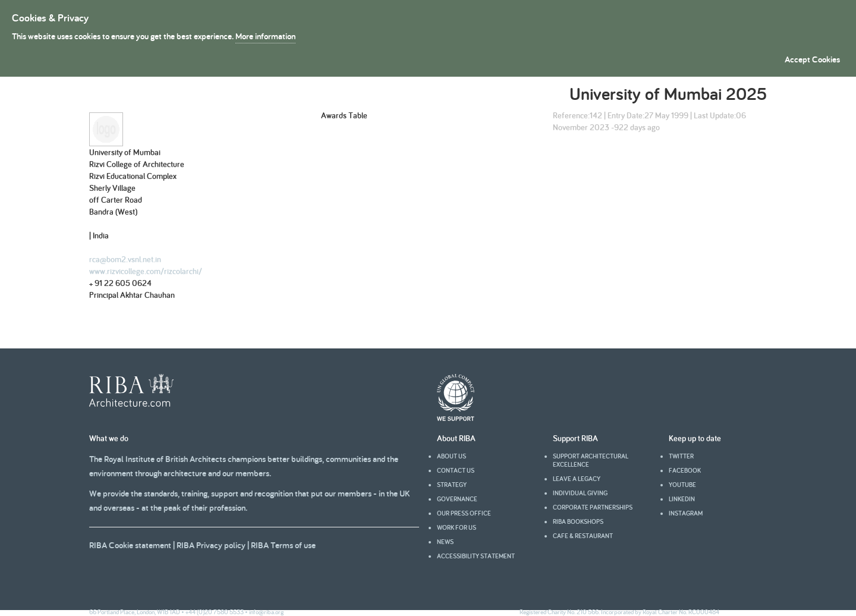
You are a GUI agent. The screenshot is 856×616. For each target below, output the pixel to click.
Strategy (452, 485)
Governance (457, 499)
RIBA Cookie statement (130, 545)
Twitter (681, 456)
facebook (685, 470)
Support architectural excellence (591, 460)
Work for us (457, 527)
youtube (682, 485)
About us (451, 456)
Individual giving (580, 493)
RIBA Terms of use (283, 545)
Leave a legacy (577, 479)
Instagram (686, 513)
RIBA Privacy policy (211, 545)
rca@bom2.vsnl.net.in (125, 259)
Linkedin (682, 499)
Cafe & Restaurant (583, 536)
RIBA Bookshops (578, 521)
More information (265, 36)
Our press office (464, 513)
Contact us (456, 470)
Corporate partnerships (593, 507)
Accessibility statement (476, 556)
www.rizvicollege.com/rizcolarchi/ (146, 271)
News (445, 542)
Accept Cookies (812, 59)
